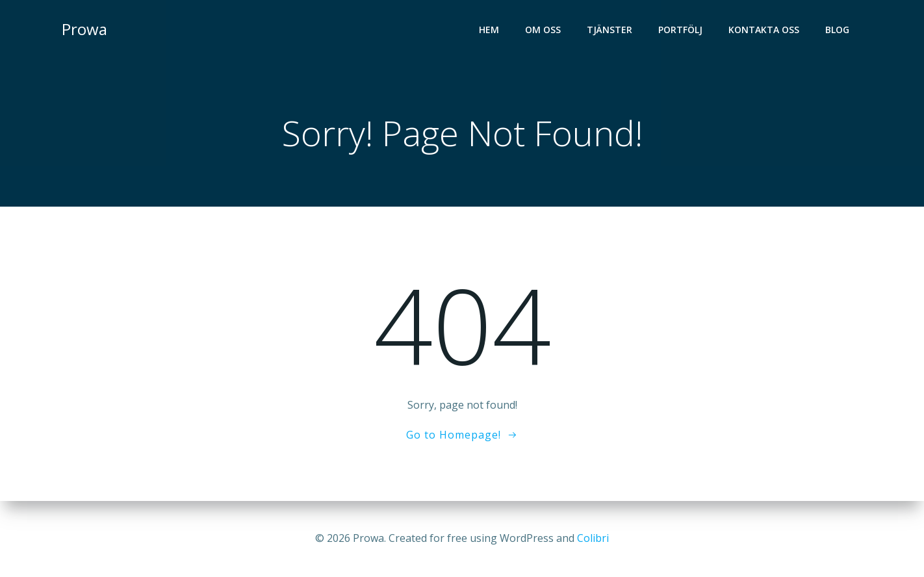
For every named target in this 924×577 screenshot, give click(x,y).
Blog (837, 30)
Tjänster (610, 30)
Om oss (543, 30)
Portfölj (680, 30)
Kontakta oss (764, 30)
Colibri (593, 538)
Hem (489, 30)
